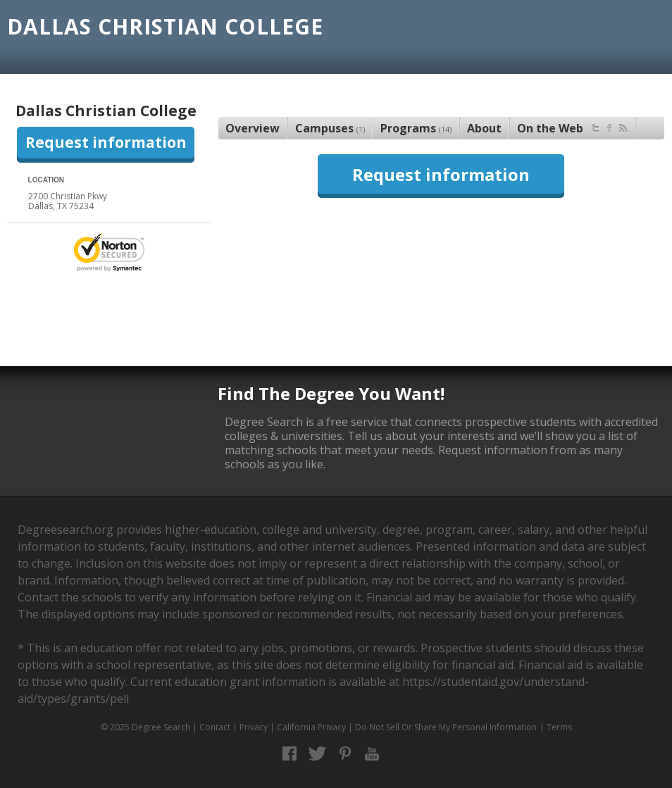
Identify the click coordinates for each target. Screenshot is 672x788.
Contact (215, 727)
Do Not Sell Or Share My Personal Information (446, 727)
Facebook (290, 754)
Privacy (254, 727)
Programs (416, 128)
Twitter (317, 754)
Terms (559, 727)
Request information (106, 142)
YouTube (372, 754)
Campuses (330, 128)
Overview (253, 128)
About (484, 128)
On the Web (572, 126)
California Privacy (311, 727)
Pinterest (345, 754)
